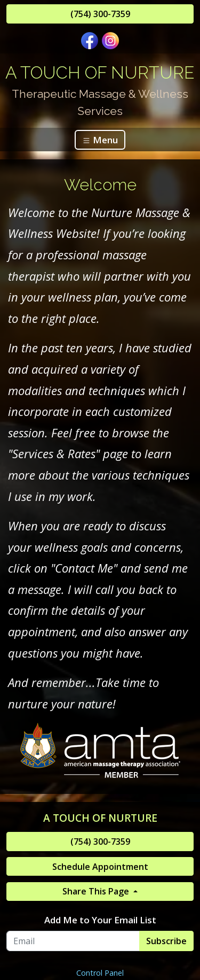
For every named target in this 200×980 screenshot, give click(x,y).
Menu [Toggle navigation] (100, 140)
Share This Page (97, 891)
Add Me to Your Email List (100, 920)
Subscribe (166, 941)
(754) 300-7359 (100, 14)
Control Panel (100, 973)
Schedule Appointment (100, 867)
